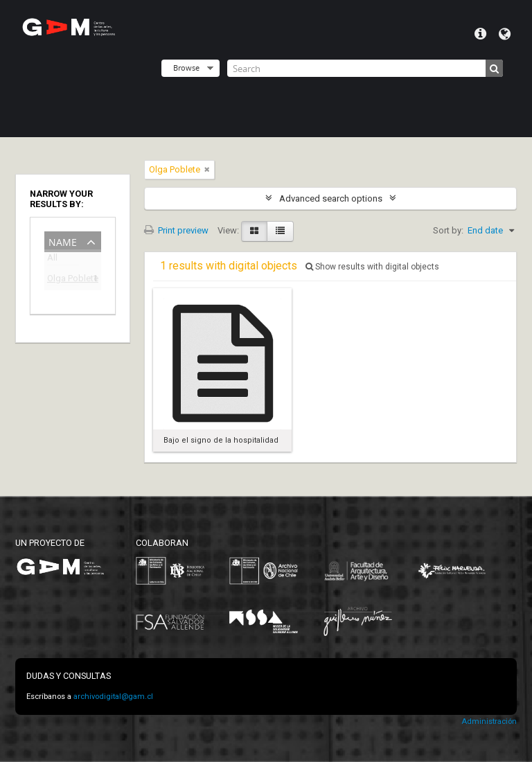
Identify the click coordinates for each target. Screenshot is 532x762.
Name (63, 241)
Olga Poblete (63, 280)
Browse (186, 68)
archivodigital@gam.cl (113, 697)
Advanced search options (331, 198)
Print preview (176, 230)
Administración (489, 721)
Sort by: (448, 230)
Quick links (480, 34)
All (52, 260)
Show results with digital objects (372, 267)
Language (505, 34)
